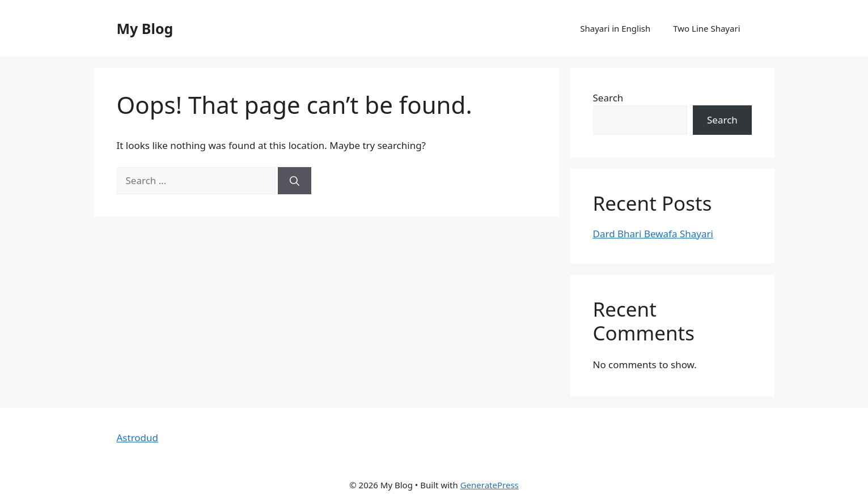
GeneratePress (490, 485)
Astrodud (138, 438)
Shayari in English (615, 28)
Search (608, 98)
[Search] (295, 181)
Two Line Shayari (706, 28)
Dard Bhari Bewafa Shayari (653, 234)
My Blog (145, 28)
